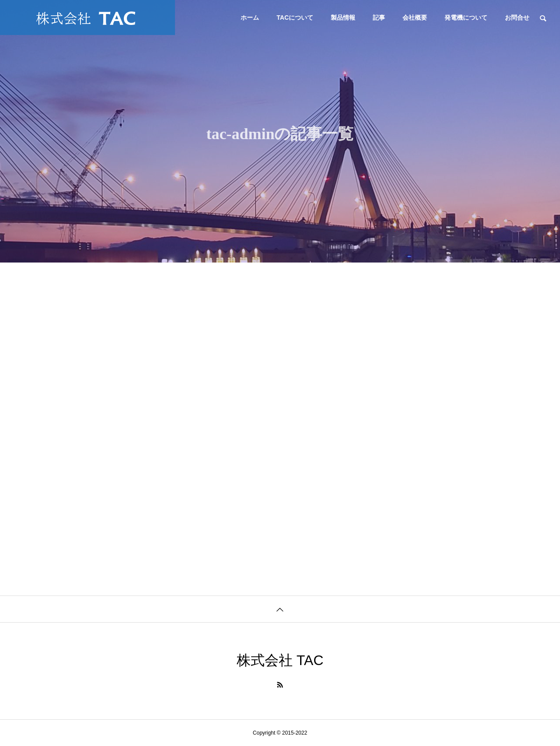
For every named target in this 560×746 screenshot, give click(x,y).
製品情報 (343, 18)
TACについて (295, 18)
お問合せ (517, 18)
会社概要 (415, 18)
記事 (379, 18)
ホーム (250, 18)
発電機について (466, 18)
